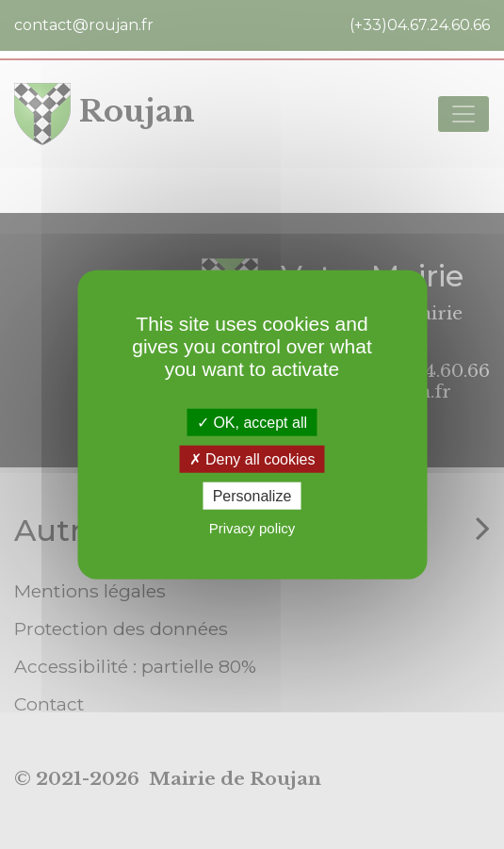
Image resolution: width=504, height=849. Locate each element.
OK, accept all (252, 422)
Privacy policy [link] (252, 528)
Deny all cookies (252, 458)
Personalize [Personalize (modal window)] (252, 496)
